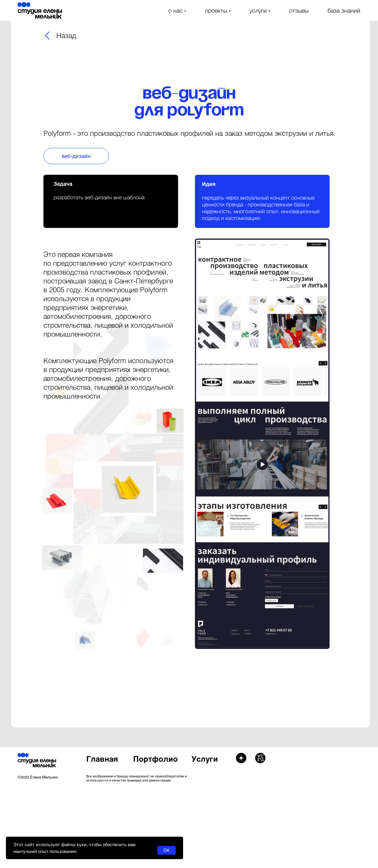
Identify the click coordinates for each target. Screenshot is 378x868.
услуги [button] (258, 10)
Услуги (205, 759)
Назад (66, 35)
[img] (47, 36)
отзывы (299, 10)
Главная (102, 759)
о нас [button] (175, 10)
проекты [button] (216, 10)
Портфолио (155, 759)
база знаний (344, 10)
